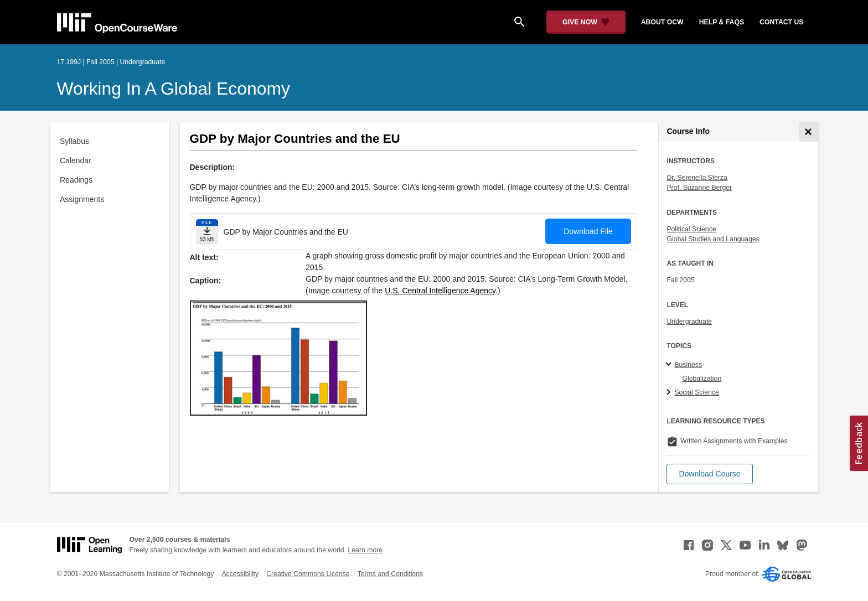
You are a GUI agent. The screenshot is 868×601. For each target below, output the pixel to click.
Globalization (702, 379)
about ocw (662, 22)
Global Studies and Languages (713, 239)
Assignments (82, 199)
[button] (709, 474)
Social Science (696, 392)
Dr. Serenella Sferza (697, 178)
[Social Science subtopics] (670, 393)
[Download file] (207, 232)
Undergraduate (689, 322)
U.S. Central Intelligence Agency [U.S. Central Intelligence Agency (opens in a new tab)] (440, 291)
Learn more (365, 550)
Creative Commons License (308, 574)
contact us (781, 22)
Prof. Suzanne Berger (699, 188)
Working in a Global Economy (174, 89)
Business (688, 365)
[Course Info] (808, 132)
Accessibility (240, 574)
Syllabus (74, 141)
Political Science (691, 229)
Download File (588, 231)
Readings (76, 180)
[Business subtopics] (670, 365)
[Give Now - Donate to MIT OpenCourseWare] (586, 22)
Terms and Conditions (390, 574)
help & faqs (722, 22)
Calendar (76, 160)
